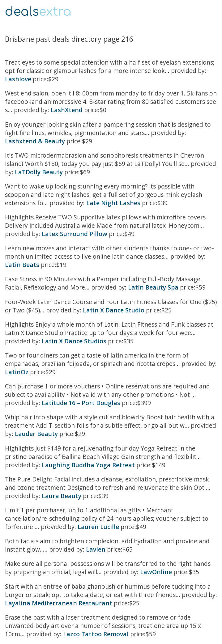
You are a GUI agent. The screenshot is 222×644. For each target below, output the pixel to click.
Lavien (96, 549)
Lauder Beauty (36, 434)
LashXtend (67, 110)
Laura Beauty (62, 496)
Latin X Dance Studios (74, 341)
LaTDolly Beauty (39, 172)
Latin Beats (22, 265)
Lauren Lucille (98, 527)
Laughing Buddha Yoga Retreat (88, 465)
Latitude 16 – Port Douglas (81, 403)
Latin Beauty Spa (153, 287)
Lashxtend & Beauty (35, 141)
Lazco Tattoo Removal (96, 634)
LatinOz (17, 372)
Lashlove (18, 79)
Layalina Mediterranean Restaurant (59, 603)
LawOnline (156, 572)
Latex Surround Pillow (75, 234)
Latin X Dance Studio (114, 310)
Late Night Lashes (113, 203)
